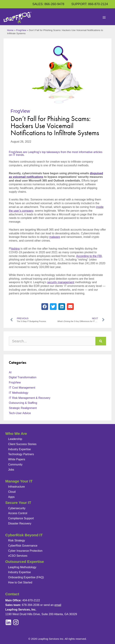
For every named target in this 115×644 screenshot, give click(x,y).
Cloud (12, 492)
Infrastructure (16, 487)
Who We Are (16, 433)
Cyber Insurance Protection (25, 551)
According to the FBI (89, 256)
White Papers (17, 459)
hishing (15, 249)
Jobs (11, 470)
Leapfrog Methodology (22, 567)
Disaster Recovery (20, 523)
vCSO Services (18, 556)
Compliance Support (21, 518)
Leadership (15, 439)
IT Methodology (19, 393)
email (58, 605)
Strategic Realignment (23, 408)
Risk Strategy (17, 540)
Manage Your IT (19, 481)
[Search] (101, 341)
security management (61, 282)
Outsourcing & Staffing (23, 403)
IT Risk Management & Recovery (30, 398)
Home (10, 30)
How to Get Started (20, 582)
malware (55, 237)
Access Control (18, 513)
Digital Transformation (23, 377)
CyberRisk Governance (23, 546)
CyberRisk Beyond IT (24, 535)
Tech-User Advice (20, 413)
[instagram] (8, 622)
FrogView (21, 30)
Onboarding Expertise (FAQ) (26, 577)
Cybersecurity (17, 508)
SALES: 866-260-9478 (48, 4)
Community (15, 464)
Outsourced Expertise (25, 562)
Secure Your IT (18, 503)
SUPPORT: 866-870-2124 (90, 4)
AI (10, 372)
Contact (12, 594)
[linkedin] (16, 622)
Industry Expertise (19, 449)
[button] (45, 307)
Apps (11, 497)
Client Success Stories (22, 444)
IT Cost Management (22, 388)
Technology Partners (21, 454)
